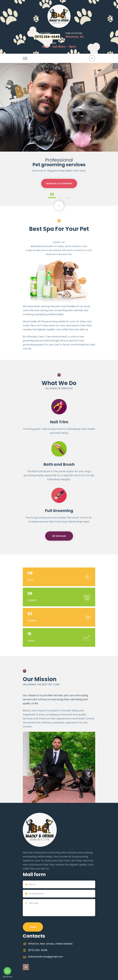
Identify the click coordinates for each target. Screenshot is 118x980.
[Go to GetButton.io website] (7, 977)
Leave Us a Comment (59, 185)
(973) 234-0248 (38, 950)
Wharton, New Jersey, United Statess (50, 944)
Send (33, 927)
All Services (59, 536)
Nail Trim (59, 422)
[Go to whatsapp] (7, 971)
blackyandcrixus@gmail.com (45, 957)
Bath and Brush (59, 464)
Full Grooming (59, 511)
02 (61, 195)
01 (52, 195)
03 (68, 195)
